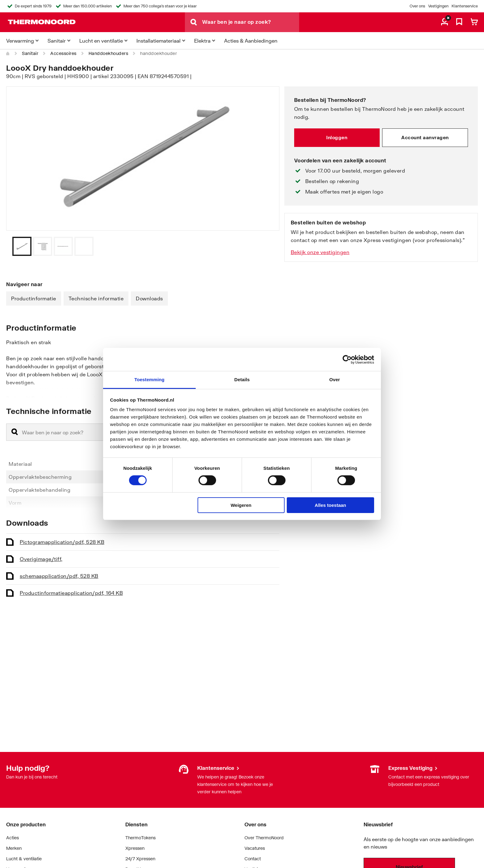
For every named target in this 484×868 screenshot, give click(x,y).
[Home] (8, 53)
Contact (253, 859)
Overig (41, 559)
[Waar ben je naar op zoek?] (251, 22)
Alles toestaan (331, 505)
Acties (13, 838)
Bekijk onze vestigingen (320, 252)
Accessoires (63, 53)
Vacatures (255, 848)
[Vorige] (267, 246)
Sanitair (30, 53)
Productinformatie (34, 298)
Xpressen (135, 848)
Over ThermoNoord (264, 838)
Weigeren (241, 505)
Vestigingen (438, 6)
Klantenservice (465, 6)
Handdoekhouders (108, 53)
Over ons (417, 6)
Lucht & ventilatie (24, 859)
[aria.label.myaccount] (444, 22)
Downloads (149, 298)
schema (59, 576)
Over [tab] (335, 380)
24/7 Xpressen (140, 859)
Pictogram (62, 542)
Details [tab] (242, 380)
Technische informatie (96, 298)
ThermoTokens (140, 838)
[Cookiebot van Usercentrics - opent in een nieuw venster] (347, 359)
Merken (14, 848)
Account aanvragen (425, 137)
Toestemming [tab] (149, 380)
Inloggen (337, 137)
